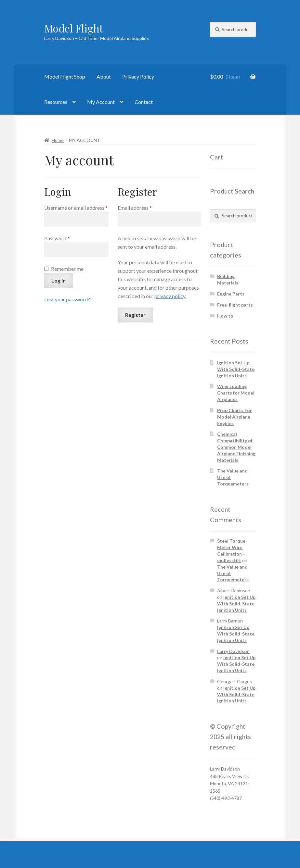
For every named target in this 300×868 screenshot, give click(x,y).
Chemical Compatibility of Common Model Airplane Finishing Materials (236, 447)
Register (135, 315)
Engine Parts (231, 294)
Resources (56, 102)
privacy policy (170, 296)
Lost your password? (67, 299)
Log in (59, 280)
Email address (145, 207)
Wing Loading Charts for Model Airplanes (236, 393)
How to (225, 316)
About (104, 76)
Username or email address (76, 207)
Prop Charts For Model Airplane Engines (235, 417)
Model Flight (74, 28)
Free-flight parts (235, 305)
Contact (144, 102)
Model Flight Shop (65, 76)
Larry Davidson (233, 651)
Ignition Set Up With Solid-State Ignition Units (236, 369)
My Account (101, 102)
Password (67, 238)
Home (58, 140)
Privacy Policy (138, 76)
